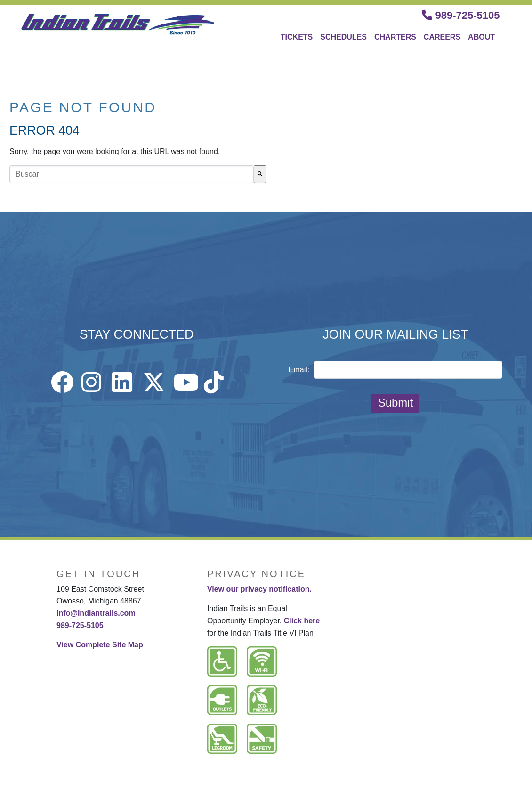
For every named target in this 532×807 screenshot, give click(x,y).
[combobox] (132, 174)
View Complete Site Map (100, 645)
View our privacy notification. (259, 589)
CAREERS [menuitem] (442, 37)
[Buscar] (260, 174)
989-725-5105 (461, 15)
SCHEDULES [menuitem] (343, 37)
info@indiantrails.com (96, 613)
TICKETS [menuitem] (297, 37)
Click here (302, 621)
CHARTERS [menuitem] (395, 37)
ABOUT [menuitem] (481, 37)
